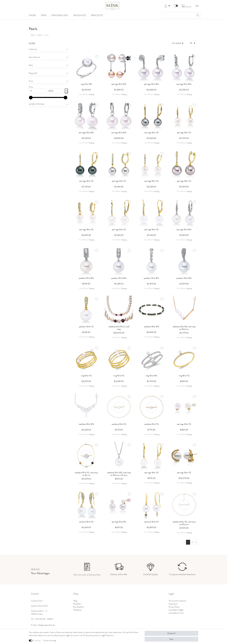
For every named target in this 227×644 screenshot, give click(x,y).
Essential (37, 640)
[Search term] (178, 15)
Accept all (171, 633)
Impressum (173, 604)
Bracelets (97, 15)
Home (33, 35)
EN (197, 6)
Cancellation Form (176, 613)
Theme (32, 15)
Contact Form (37, 601)
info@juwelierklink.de (46, 625)
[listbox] (119, 310)
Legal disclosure (107, 635)
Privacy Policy (174, 607)
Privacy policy (89, 635)
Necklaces (80, 15)
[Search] (197, 15)
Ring (44, 15)
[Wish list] (175, 6)
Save (171, 639)
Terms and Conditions (177, 601)
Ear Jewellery (60, 15)
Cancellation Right (176, 610)
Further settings (50, 640)
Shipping (91, 94)
